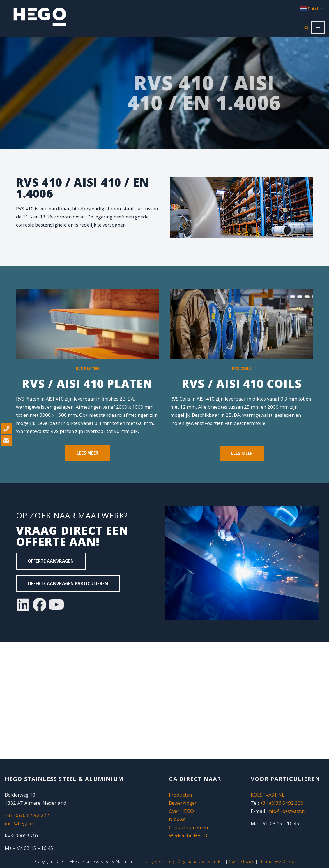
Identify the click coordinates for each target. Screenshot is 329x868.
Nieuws (177, 819)
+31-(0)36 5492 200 (282, 803)
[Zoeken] (306, 28)
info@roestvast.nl (287, 811)
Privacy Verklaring (157, 861)
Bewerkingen (183, 803)
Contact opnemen (189, 827)
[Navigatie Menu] (318, 27)
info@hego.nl (19, 823)
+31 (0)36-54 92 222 (27, 815)
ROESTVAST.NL (268, 795)
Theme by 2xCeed (277, 861)
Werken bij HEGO (188, 835)
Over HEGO (181, 811)
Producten (180, 795)
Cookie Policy (241, 861)
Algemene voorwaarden (201, 861)
